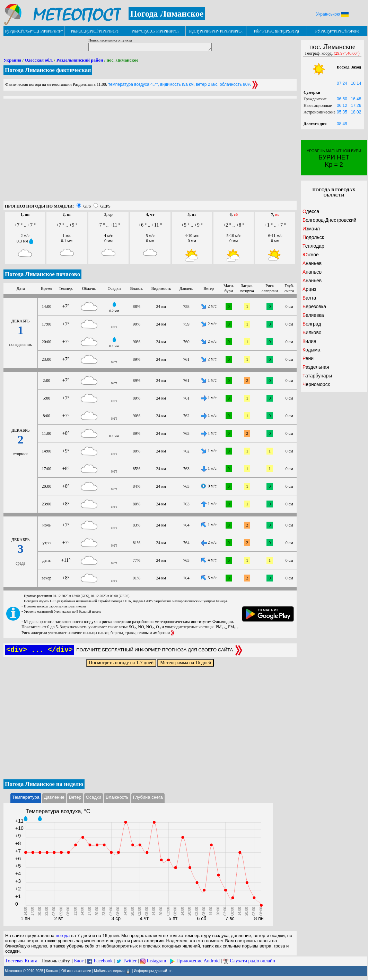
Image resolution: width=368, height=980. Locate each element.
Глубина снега (148, 797)
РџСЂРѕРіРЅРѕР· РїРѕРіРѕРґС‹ (216, 31)
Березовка (314, 306)
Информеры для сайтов (153, 971)
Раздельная (316, 367)
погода (63, 936)
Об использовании (76, 971)
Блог (79, 961)
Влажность (117, 797)
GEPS (105, 206)
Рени (308, 358)
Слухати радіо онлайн (252, 961)
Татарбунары (317, 376)
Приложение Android (198, 961)
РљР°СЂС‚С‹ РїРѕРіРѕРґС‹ (155, 31)
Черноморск (316, 384)
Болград (312, 324)
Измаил (311, 229)
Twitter (130, 961)
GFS (87, 206)
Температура (26, 797)
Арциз (309, 289)
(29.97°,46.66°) (347, 53)
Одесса (311, 211)
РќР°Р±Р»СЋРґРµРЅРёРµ (277, 31)
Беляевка (313, 315)
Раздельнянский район (80, 60)
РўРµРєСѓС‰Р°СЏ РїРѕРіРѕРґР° (34, 31)
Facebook (103, 961)
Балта (309, 298)
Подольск (313, 237)
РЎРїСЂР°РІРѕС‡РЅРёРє (337, 31)
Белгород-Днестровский (329, 220)
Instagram (157, 961)
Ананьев (312, 263)
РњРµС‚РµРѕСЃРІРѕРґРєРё (95, 31)
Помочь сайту (55, 961)
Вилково (312, 332)
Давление (54, 797)
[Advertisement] (150, 152)
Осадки (94, 797)
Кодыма (311, 350)
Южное (311, 255)
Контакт (52, 971)
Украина (12, 60)
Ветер (75, 797)
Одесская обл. (39, 60)
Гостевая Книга (21, 961)
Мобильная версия (109, 971)
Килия (309, 341)
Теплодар (313, 246)
